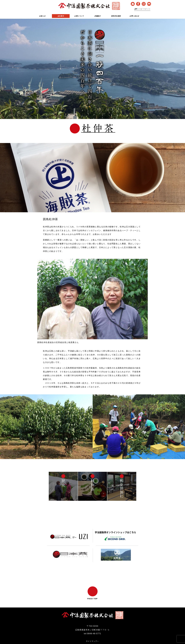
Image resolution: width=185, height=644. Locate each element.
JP (136, 9)
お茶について (79, 16)
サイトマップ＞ (92, 629)
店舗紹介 (98, 16)
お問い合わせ (134, 16)
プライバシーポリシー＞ (92, 633)
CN (149, 9)
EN (140, 9)
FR (144, 9)
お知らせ (42, 16)
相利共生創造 (116, 16)
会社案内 (61, 16)
